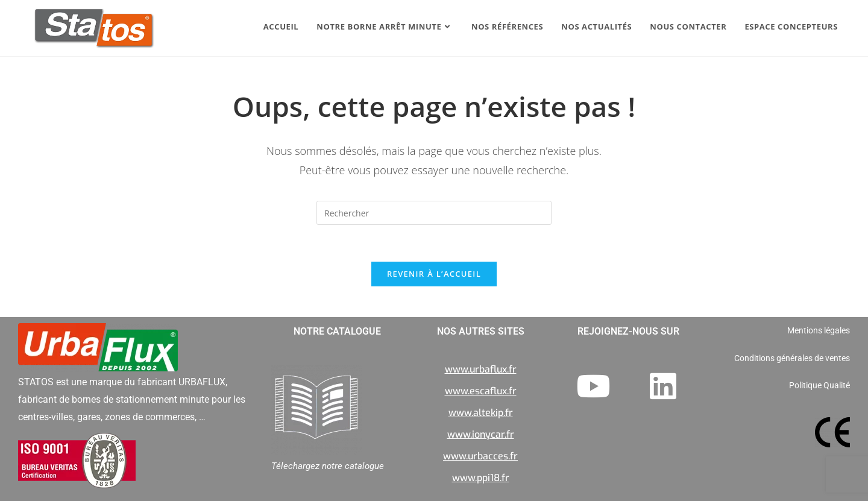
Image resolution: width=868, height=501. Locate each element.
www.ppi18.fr (481, 478)
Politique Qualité (819, 385)
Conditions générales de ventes (792, 358)
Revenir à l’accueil (434, 274)
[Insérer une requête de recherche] (434, 213)
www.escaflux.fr (481, 391)
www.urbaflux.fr (481, 369)
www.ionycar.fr (481, 434)
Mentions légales (819, 330)
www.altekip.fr (481, 413)
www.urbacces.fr (480, 456)
